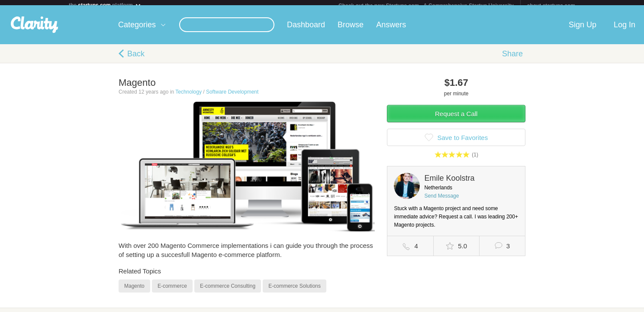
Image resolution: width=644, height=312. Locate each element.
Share (512, 59)
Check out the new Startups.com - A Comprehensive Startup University (426, 6)
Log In (625, 30)
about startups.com (551, 6)
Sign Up (583, 30)
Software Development (232, 97)
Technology (188, 97)
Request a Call (456, 119)
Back (136, 59)
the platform (105, 5)
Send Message (441, 201)
